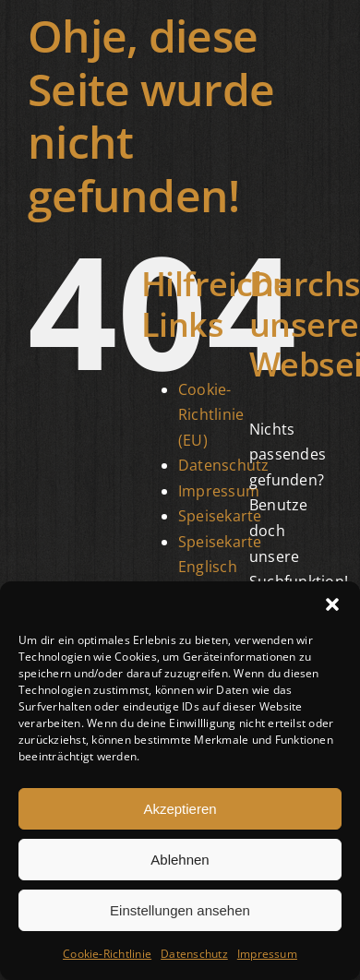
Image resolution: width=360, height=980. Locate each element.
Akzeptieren (180, 809)
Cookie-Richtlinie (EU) (211, 415)
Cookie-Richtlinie (107, 954)
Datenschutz (194, 954)
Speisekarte (220, 516)
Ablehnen (180, 860)
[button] (332, 604)
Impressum (267, 954)
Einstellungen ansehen (180, 910)
